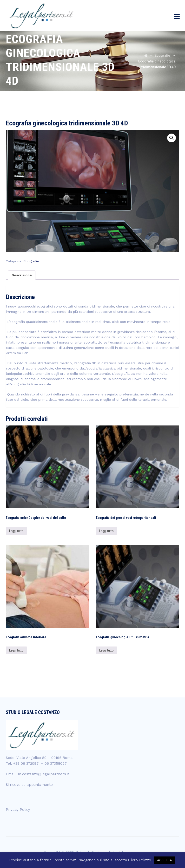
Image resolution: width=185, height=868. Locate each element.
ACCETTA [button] (165, 860)
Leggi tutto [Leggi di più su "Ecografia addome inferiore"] (16, 650)
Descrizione (22, 275)
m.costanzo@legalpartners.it (43, 774)
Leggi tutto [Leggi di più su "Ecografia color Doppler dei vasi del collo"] (16, 531)
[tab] (22, 275)
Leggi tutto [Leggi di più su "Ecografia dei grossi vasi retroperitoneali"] (106, 531)
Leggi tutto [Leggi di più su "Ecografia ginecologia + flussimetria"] (106, 650)
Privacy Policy (18, 810)
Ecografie (31, 261)
